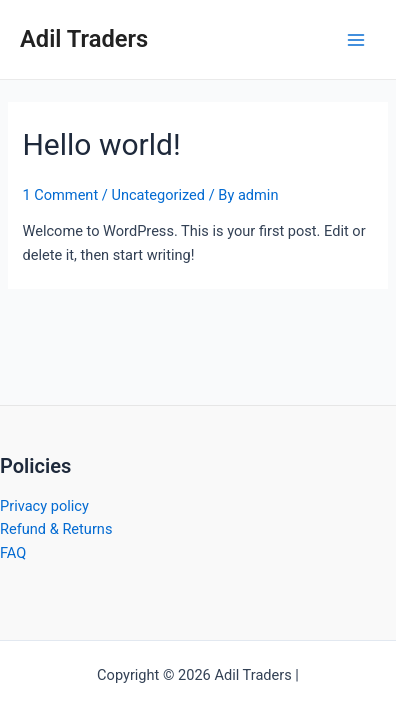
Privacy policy (44, 506)
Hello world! (101, 144)
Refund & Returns (56, 529)
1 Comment (60, 195)
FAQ (13, 553)
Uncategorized (158, 195)
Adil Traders (84, 39)
